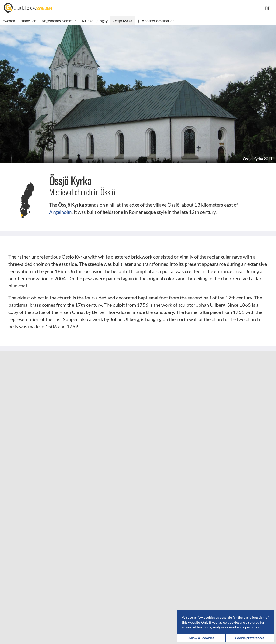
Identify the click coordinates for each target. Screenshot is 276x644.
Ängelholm (60, 212)
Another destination (156, 21)
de (268, 8)
